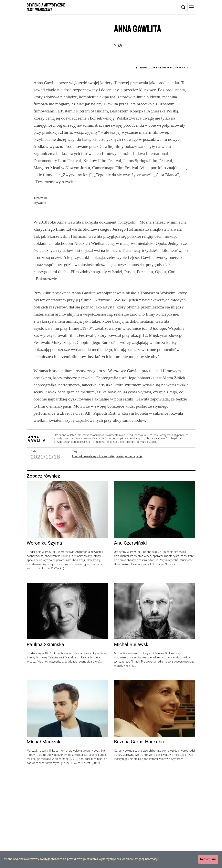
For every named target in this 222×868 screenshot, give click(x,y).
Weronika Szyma (44, 634)
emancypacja (134, 547)
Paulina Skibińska (45, 735)
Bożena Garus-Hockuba (139, 833)
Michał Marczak (44, 833)
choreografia (106, 547)
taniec (120, 547)
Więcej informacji (146, 859)
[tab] (184, 7)
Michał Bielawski (132, 735)
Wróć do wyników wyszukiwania (164, 68)
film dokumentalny (84, 547)
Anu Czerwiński (130, 634)
